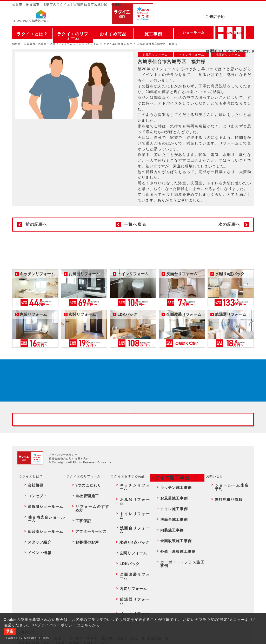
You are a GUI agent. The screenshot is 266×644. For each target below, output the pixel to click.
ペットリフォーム (131, 597)
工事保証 (79, 558)
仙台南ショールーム (40, 563)
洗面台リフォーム (131, 558)
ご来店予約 (230, 9)
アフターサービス (86, 563)
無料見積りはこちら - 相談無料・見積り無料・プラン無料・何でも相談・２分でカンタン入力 (194, 440)
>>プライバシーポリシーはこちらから (66, 625)
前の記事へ (37, 224)
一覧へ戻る (135, 224)
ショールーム (194, 32)
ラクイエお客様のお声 (118, 44)
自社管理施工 (83, 547)
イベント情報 (35, 575)
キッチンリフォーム (132, 541)
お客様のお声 (83, 569)
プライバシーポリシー (63, 513)
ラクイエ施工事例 (166, 535)
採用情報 (234, 32)
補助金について (41, 22)
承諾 (10, 631)
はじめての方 (22, 22)
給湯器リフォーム (131, 592)
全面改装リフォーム (132, 580)
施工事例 (153, 32)
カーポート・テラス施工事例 (180, 580)
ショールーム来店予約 (230, 541)
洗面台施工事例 (170, 558)
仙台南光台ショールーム (43, 558)
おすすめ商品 (113, 32)
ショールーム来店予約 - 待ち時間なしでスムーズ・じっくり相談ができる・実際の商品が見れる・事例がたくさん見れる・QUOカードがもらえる (72, 440)
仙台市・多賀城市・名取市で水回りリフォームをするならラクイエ (56, 44)
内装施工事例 (168, 563)
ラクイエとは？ (32, 32)
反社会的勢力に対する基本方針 (69, 517)
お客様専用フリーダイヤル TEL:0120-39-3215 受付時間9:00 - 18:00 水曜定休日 (133, 474)
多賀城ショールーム (40, 552)
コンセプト (33, 547)
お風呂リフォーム (131, 547)
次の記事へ (229, 224)
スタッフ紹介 (35, 569)
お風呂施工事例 (170, 547)
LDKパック (126, 575)
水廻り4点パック (130, 563)
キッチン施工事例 (172, 541)
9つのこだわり (84, 541)
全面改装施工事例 (172, 569)
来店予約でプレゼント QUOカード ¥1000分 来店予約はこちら (131, 387)
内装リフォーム (129, 586)
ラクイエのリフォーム (73, 32)
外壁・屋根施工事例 (174, 575)
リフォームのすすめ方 (89, 552)
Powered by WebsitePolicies (26, 638)
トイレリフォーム (131, 552)
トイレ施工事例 (170, 552)
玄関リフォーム (129, 569)
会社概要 (31, 541)
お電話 (230, 19)
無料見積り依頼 (225, 547)
